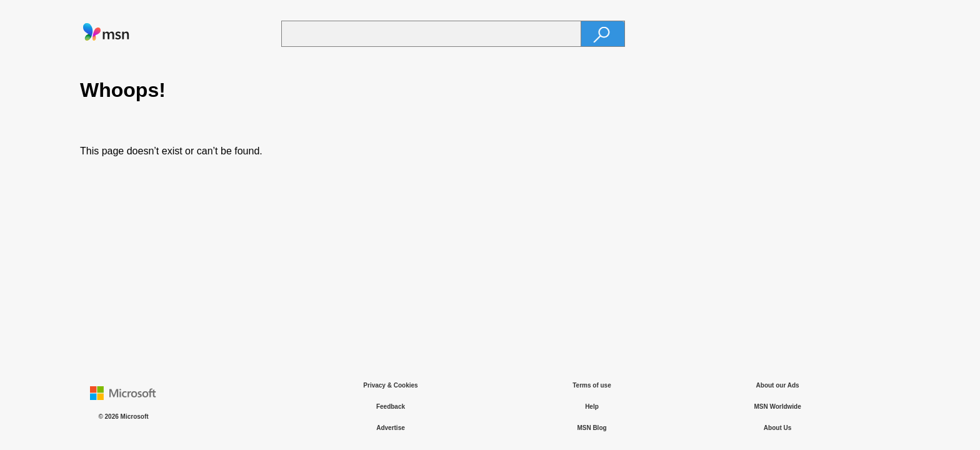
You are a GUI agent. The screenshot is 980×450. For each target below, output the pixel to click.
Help (592, 407)
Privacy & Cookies (390, 385)
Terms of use (592, 385)
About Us (777, 428)
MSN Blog (592, 428)
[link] (106, 38)
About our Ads (778, 385)
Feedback (391, 407)
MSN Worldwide (777, 407)
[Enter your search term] (431, 34)
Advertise (391, 428)
